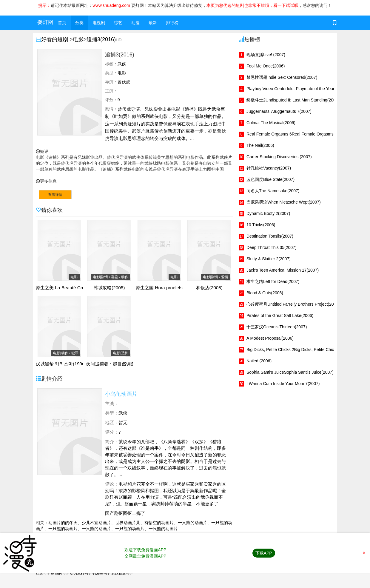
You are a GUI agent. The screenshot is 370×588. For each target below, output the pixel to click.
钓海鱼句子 (101, 573)
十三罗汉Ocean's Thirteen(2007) (277, 327)
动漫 (135, 23)
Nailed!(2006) (259, 361)
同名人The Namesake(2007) (273, 191)
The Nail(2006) (260, 145)
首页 (62, 23)
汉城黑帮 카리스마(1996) (61, 364)
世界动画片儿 (128, 523)
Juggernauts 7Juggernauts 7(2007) (279, 111)
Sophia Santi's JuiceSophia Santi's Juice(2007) (290, 372)
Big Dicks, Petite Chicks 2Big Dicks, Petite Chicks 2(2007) (300, 350)
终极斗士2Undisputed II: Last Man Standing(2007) (293, 100)
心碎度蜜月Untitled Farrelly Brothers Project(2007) (293, 304)
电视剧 (99, 23)
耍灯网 (45, 22)
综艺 (118, 23)
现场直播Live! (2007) (266, 55)
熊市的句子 (60, 573)
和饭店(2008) (209, 288)
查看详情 (55, 195)
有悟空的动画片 (159, 523)
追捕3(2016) (101, 39)
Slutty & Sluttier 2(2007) (269, 259)
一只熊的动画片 (192, 523)
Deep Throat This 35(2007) (272, 247)
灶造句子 (43, 573)
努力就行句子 (81, 573)
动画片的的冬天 (63, 523)
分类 (79, 23)
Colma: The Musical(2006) (271, 123)
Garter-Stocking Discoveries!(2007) (279, 157)
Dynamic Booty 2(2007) (268, 213)
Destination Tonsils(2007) (270, 236)
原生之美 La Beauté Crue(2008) (68, 288)
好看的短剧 (55, 39)
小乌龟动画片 (121, 394)
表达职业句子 (122, 573)
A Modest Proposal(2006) (270, 338)
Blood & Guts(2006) (265, 293)
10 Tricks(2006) (261, 225)
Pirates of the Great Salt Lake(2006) (280, 315)
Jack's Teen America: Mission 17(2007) (283, 270)
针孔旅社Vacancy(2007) (269, 168)
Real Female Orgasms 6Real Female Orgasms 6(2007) (298, 134)
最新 (153, 23)
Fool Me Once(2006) (266, 66)
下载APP (264, 553)
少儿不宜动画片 (96, 523)
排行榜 (172, 23)
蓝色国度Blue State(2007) (270, 179)
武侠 (123, 413)
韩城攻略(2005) (109, 288)
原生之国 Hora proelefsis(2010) (167, 288)
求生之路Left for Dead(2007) (273, 281)
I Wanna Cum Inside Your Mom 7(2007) (283, 384)
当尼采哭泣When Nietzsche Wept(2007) (284, 202)
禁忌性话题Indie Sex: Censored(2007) (282, 77)
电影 (78, 39)
